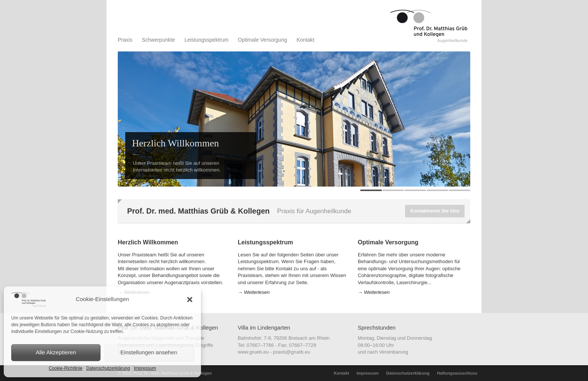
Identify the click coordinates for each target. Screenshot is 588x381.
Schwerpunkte (158, 40)
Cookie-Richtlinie (66, 368)
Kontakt (305, 40)
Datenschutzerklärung (108, 368)
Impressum (145, 368)
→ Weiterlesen (254, 292)
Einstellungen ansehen (149, 352)
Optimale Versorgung (262, 40)
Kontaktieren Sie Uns (435, 211)
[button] (190, 300)
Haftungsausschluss (457, 373)
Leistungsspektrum (207, 40)
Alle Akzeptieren (56, 352)
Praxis (125, 40)
